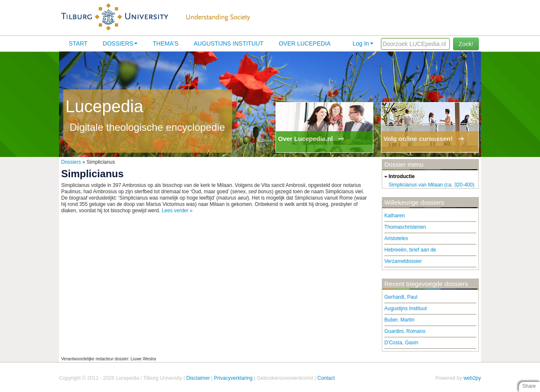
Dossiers (120, 43)
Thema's (166, 43)
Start (78, 43)
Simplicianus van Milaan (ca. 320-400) (431, 185)
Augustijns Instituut (229, 43)
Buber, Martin (399, 320)
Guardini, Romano (405, 331)
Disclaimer (198, 378)
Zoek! (466, 44)
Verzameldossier (403, 261)
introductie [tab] (398, 177)
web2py (472, 378)
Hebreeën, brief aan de (410, 250)
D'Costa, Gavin (401, 343)
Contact (326, 378)
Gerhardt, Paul (401, 297)
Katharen (395, 216)
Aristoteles (396, 238)
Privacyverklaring (233, 378)
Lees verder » (177, 211)
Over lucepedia (305, 43)
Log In (363, 43)
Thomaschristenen (405, 227)
